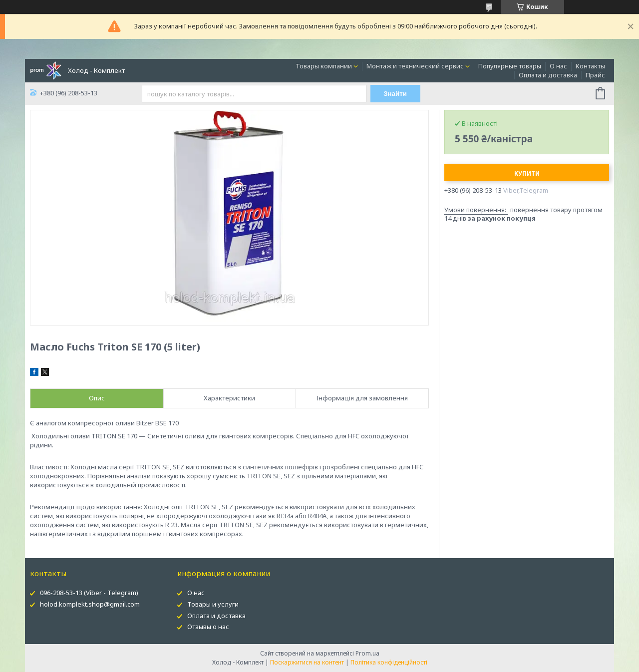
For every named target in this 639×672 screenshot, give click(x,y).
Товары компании (324, 66)
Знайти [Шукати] (395, 94)
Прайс (595, 75)
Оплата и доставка (548, 75)
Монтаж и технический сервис (415, 66)
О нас (558, 66)
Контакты (590, 66)
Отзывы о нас (208, 627)
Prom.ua (367, 653)
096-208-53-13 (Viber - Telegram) (89, 593)
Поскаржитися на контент (307, 662)
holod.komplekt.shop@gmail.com (90, 604)
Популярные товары (510, 66)
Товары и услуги (213, 604)
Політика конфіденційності (389, 662)
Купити (527, 173)
